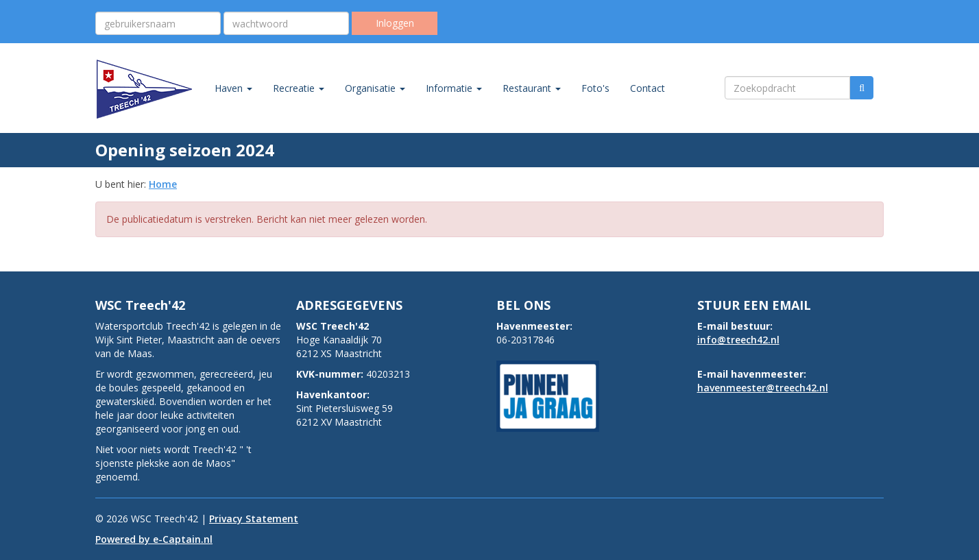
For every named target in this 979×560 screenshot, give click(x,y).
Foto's (595, 88)
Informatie (454, 88)
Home (163, 184)
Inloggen (395, 23)
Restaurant (532, 88)
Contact (648, 88)
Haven (233, 88)
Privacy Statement (254, 519)
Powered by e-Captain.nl (154, 539)
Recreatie (299, 88)
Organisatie (375, 88)
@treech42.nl (738, 340)
